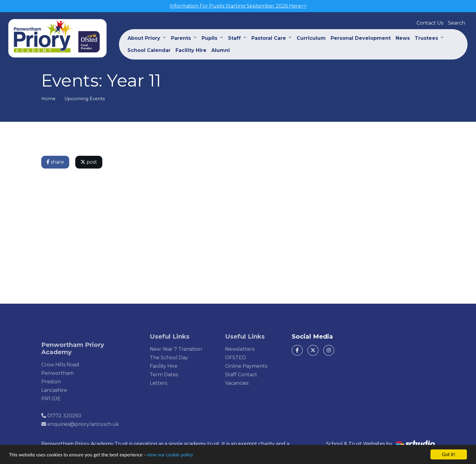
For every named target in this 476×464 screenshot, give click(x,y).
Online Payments (255, 366)
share (56, 162)
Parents (181, 38)
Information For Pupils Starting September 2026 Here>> (238, 6)
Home (48, 99)
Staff (234, 38)
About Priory (144, 38)
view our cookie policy (170, 455)
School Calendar (149, 50)
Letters (167, 383)
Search (457, 23)
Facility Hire (191, 50)
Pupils (209, 38)
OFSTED (244, 358)
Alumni (221, 50)
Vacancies (245, 383)
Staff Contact (250, 375)
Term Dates (173, 375)
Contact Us (430, 23)
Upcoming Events (85, 99)
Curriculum (311, 38)
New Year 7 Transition (185, 349)
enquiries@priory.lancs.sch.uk (83, 433)
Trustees (426, 38)
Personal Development (361, 38)
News (403, 38)
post (89, 162)
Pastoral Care (269, 38)
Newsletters (248, 349)
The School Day (178, 358)
